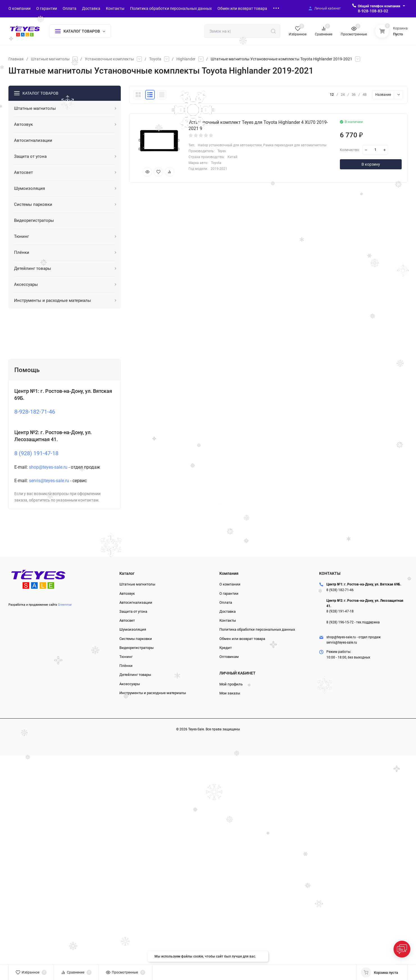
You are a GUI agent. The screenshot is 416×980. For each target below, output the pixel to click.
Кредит (226, 648)
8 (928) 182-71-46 (340, 590)
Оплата (226, 602)
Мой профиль (231, 684)
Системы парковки (136, 639)
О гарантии (229, 593)
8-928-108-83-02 (373, 11)
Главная (16, 59)
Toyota (155, 59)
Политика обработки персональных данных (257, 629)
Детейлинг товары (135, 675)
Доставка (228, 611)
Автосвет (127, 620)
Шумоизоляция (133, 629)
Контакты (228, 620)
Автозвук (127, 593)
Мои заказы (230, 693)
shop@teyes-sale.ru (48, 467)
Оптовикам (229, 657)
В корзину (371, 164)
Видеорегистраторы (137, 648)
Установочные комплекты (109, 59)
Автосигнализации (136, 602)
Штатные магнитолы (50, 59)
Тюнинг (126, 657)
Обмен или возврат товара (242, 639)
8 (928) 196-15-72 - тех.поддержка (353, 622)
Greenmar (65, 605)
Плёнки (126, 666)
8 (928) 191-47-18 (36, 453)
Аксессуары (130, 684)
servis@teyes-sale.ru (49, 481)
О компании (230, 584)
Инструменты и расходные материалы (153, 693)
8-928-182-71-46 (35, 412)
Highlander (186, 59)
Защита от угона (133, 611)
